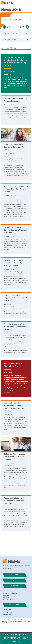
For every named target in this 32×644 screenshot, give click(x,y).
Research (6, 598)
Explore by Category (13, 40)
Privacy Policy (8, 612)
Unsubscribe (7, 615)
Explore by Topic (11, 33)
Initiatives (6, 596)
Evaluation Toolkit (9, 600)
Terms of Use (7, 609)
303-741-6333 (7, 568)
